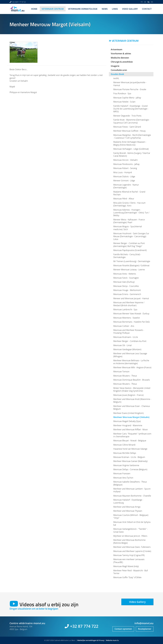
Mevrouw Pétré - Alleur (124, 199)
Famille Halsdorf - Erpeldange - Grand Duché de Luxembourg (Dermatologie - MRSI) (131, 109)
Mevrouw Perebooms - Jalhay (126, 164)
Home (34, 9)
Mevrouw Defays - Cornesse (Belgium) (130, 469)
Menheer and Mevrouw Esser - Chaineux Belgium (132, 408)
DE (145, 2)
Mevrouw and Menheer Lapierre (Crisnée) (132, 551)
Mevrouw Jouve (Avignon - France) (128, 395)
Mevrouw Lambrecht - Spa (125, 309)
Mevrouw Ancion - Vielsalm (125, 160)
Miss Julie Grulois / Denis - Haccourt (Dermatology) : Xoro (129, 204)
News (105, 9)
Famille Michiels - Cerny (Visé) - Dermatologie (127, 256)
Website (109, 640)
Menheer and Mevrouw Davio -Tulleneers (132, 547)
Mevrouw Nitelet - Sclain (124, 102)
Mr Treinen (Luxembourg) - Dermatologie (132, 261)
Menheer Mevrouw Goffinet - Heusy (129, 131)
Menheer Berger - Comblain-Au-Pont (130, 341)
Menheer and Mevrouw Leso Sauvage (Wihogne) (130, 355)
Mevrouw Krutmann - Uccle (126, 337)
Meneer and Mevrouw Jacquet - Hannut (131, 298)
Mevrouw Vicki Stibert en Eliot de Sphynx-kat (132, 523)
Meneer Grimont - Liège (124, 181)
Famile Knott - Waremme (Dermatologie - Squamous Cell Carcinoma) (132, 121)
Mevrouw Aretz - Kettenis (125, 274)
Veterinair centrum (53, 9)
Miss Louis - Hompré (123, 172)
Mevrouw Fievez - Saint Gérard (127, 127)
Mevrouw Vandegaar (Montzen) (127, 349)
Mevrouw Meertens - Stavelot (127, 318)
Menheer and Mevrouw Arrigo (127, 507)
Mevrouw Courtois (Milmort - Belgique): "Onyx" (131, 516)
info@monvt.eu (144, 623)
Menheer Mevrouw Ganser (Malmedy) (130, 461)
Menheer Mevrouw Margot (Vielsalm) (131, 417)
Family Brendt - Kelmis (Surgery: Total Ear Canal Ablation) (132, 154)
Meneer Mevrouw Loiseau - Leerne (129, 270)
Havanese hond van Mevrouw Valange (130, 449)
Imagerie (115, 66)
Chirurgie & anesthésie (122, 62)
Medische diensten (120, 58)
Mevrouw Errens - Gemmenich (127, 294)
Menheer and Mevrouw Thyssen (128, 511)
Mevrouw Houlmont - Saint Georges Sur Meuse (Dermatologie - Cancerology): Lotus (131, 236)
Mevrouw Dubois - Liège (124, 176)
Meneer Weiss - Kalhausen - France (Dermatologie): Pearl (129, 221)
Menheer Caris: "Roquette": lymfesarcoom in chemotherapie (132, 435)
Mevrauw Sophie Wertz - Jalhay (127, 98)
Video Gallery (130, 9)
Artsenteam (117, 49)
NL (149, 2)
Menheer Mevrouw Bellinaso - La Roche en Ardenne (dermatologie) (131, 362)
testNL (116, 78)
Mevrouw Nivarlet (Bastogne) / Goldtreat (131, 265)
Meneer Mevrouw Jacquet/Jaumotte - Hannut (130, 84)
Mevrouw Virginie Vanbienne (126, 465)
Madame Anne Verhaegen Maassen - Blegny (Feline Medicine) (130, 143)
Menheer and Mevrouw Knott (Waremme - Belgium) (132, 401)
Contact (147, 9)
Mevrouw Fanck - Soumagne (126, 278)
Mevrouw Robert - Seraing (125, 168)
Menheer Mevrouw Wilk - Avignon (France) (132, 367)
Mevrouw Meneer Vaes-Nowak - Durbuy (131, 314)
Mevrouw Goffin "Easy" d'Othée (127, 577)
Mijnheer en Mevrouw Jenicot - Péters (130, 536)
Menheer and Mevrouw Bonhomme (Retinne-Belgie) (129, 541)
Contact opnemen (123, 629)
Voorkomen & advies (121, 54)
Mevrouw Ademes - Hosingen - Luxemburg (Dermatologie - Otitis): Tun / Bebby (131, 213)
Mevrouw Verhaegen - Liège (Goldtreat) (131, 149)
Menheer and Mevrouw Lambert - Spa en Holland (132, 490)
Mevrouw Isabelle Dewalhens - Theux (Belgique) (130, 483)
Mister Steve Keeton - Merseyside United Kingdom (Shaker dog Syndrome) (132, 389)
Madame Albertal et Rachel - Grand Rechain (129, 193)
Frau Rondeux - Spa (122, 93)
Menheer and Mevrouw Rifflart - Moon (131, 430)
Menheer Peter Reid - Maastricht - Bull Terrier (131, 572)
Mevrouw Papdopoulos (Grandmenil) (130, 250)
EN (152, 2)
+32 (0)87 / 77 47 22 (19, 2)
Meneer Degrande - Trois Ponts (127, 116)
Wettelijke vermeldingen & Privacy (91, 640)
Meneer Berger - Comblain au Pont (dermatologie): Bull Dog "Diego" (129, 245)
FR (142, 2)
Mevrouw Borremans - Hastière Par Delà (131, 322)
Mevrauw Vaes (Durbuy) (124, 282)
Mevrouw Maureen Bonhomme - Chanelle (132, 496)
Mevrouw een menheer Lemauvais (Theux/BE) (129, 561)
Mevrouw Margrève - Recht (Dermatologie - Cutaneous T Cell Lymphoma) (132, 136)
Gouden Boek (117, 74)
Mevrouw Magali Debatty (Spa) (127, 421)
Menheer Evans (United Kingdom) (128, 413)
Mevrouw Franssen (122, 473)
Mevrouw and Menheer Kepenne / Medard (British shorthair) (129, 304)
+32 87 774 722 (84, 626)
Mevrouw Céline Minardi (124, 445)
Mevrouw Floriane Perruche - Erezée (130, 89)
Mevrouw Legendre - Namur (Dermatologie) (126, 186)
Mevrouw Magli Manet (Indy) (126, 566)
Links (115, 9)
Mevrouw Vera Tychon (123, 478)
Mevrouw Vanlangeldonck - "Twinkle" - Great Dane (131, 530)
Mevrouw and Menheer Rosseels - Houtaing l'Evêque (129, 331)
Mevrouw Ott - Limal (122, 345)
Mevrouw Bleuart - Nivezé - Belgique (130, 441)
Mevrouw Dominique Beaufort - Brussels (132, 380)
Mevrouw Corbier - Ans (124, 326)
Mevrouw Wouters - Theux (125, 376)
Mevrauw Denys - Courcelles (126, 286)
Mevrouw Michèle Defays (125, 453)
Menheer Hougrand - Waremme (128, 425)
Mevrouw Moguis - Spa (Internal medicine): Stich (128, 228)
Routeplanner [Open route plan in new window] (145, 629)
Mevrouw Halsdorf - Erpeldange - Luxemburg (128, 501)
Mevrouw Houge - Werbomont (127, 290)
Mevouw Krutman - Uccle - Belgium (129, 457)
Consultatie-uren (119, 70)
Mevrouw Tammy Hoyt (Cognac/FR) (129, 555)
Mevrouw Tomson (121, 372)
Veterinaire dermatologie (83, 9)
